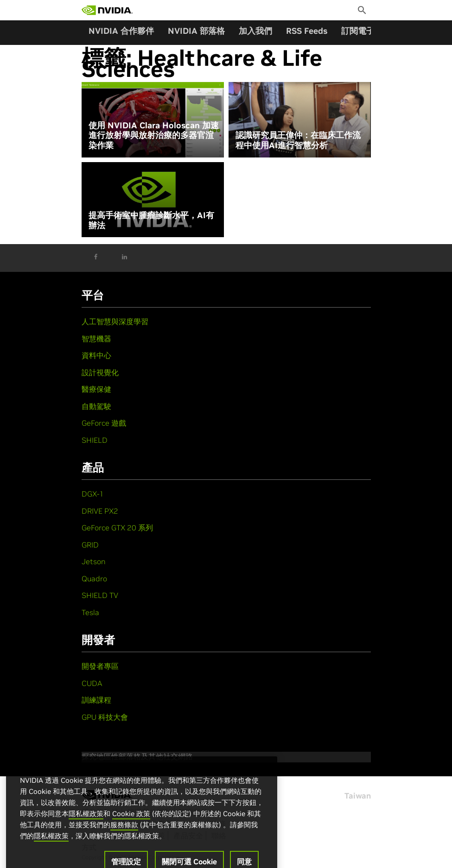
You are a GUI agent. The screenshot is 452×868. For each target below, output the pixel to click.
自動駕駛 (96, 406)
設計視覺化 (100, 372)
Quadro (94, 579)
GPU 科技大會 (105, 717)
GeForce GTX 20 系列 (117, 528)
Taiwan (358, 796)
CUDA (92, 683)
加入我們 (255, 31)
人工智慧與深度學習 (115, 321)
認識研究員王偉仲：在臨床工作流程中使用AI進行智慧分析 (298, 140)
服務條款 (124, 833)
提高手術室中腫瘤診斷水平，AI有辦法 (151, 220)
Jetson (94, 561)
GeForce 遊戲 (104, 423)
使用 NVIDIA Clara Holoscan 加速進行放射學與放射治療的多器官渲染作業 (154, 135)
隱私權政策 (86, 821)
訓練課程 (96, 700)
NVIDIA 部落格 (196, 31)
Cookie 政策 (131, 821)
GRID (90, 545)
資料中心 (96, 355)
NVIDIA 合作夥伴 (121, 31)
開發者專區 (100, 666)
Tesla (90, 612)
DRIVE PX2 (100, 511)
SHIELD (95, 440)
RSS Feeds (307, 31)
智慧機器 (96, 339)
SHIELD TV (100, 595)
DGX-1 (93, 494)
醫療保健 (96, 389)
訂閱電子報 (362, 31)
